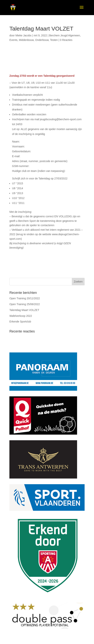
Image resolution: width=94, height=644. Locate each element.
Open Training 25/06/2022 (25, 304)
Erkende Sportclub (20, 322)
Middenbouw (26, 40)
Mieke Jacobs (23, 35)
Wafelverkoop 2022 (21, 316)
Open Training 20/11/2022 (25, 298)
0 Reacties (66, 40)
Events (13, 40)
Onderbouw (42, 40)
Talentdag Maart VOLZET (24, 310)
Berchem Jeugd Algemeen (64, 35)
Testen (54, 40)
